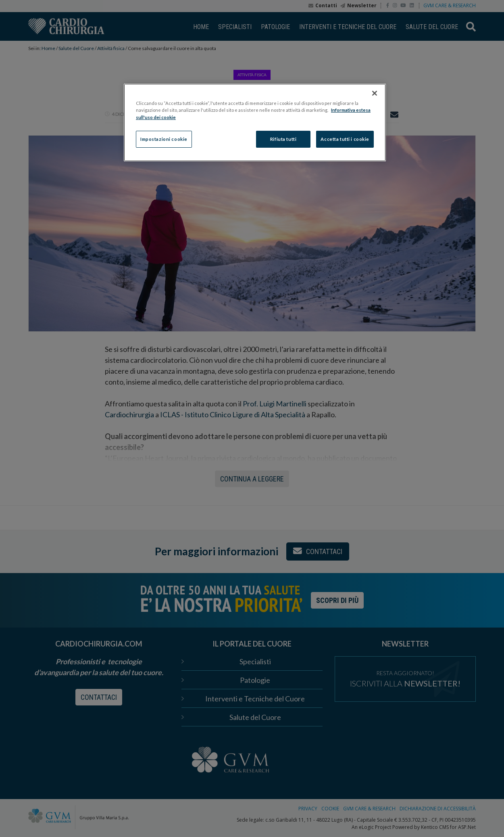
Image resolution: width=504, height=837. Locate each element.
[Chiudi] (375, 93)
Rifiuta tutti (283, 139)
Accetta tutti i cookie (345, 139)
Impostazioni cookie (164, 139)
